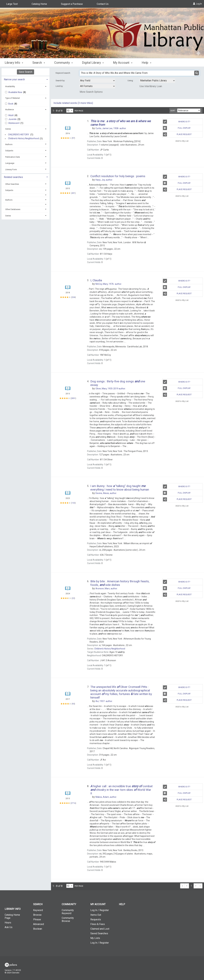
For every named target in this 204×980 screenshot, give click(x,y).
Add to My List (182, 141)
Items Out (96, 915)
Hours (8, 923)
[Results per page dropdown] (70, 111)
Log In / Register (100, 910)
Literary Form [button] (11, 169)
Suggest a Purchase (72, 4)
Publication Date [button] (13, 157)
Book (11, 104)
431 (73, 193)
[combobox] (97, 81)
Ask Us (9, 927)
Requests (96, 919)
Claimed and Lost (100, 929)
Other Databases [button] (13, 209)
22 (73, 598)
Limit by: (60, 86)
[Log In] (194, 4)
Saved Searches (99, 933)
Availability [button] (10, 86)
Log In (199, 4)
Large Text (12, 4)
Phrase (37, 919)
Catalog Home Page (12, 916)
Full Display (177, 128)
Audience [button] (10, 110)
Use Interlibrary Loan (151, 86)
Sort (173, 111)
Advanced (39, 924)
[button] (26, 195)
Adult (11, 115)
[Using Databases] (157, 81)
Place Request (177, 134)
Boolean (38, 929)
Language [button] (10, 163)
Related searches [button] (13, 177)
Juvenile (13, 119)
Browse (37, 915)
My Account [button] (123, 63)
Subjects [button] (9, 151)
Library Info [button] (14, 63)
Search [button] (39, 63)
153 (73, 503)
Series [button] (8, 129)
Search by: (61, 81)
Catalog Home (39, 4)
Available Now (16, 92)
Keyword (38, 910)
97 (73, 138)
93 (73, 704)
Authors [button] (9, 144)
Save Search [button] (25, 72)
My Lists (95, 938)
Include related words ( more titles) (73, 103)
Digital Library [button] (93, 63)
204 (73, 297)
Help (122, 904)
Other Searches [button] (12, 184)
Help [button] (146, 63)
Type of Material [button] (12, 98)
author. (111, 128)
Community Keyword (68, 912)
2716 (73, 803)
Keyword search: (63, 73)
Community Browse (68, 919)
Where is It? (177, 122)
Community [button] (63, 63)
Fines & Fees (98, 924)
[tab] (25, 79)
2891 (73, 398)
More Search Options (91, 92)
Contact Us (103, 4)
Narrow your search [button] (14, 79)
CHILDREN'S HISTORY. (19, 135)
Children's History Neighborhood (23, 139)
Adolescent (14, 123)
